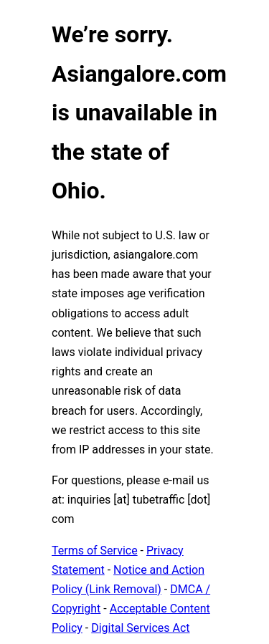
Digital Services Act (140, 628)
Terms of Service (95, 551)
